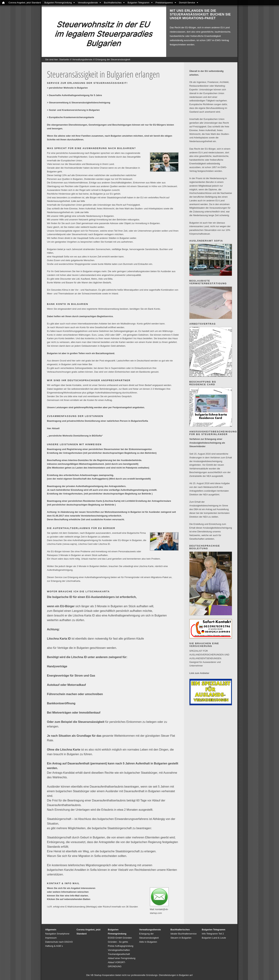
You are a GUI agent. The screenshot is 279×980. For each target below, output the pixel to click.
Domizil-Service (187, 3)
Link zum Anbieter (199, 673)
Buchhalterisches (113, 3)
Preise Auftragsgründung (121, 946)
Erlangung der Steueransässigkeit (113, 59)
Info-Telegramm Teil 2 (213, 934)
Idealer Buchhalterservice (184, 934)
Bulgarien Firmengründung (58, 3)
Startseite (64, 59)
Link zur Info (78, 201)
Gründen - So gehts (118, 942)
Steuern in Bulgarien (181, 938)
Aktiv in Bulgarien (148, 942)
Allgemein (51, 930)
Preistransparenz (164, 3)
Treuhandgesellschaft (119, 954)
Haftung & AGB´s (54, 946)
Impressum (51, 938)
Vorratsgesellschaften (119, 950)
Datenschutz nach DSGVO (59, 942)
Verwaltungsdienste (88, 3)
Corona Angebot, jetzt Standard (25, 3)
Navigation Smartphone (57, 934)
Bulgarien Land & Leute (214, 938)
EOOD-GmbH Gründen (120, 938)
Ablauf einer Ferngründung (122, 958)
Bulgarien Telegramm (139, 3)
